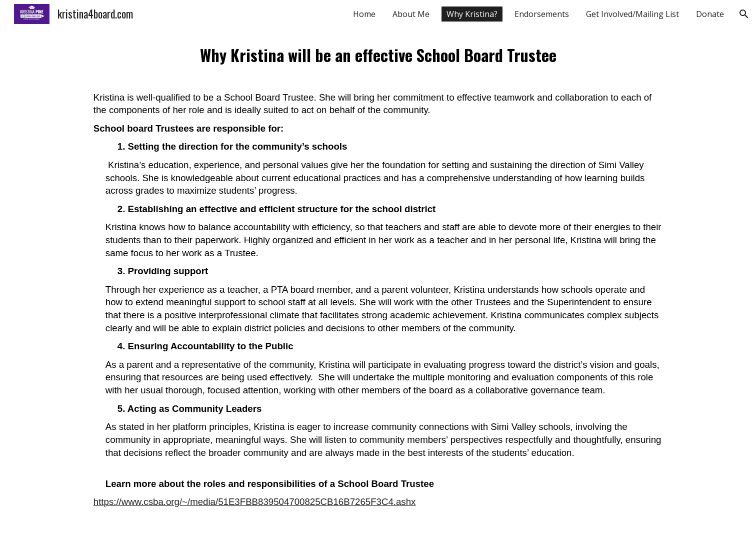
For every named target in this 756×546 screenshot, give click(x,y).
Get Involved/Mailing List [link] (632, 14)
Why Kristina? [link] (472, 14)
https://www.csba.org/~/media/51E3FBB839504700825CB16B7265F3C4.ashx (255, 502)
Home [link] (364, 14)
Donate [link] (710, 14)
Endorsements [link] (542, 14)
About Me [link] (411, 14)
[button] (744, 14)
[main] (378, 287)
